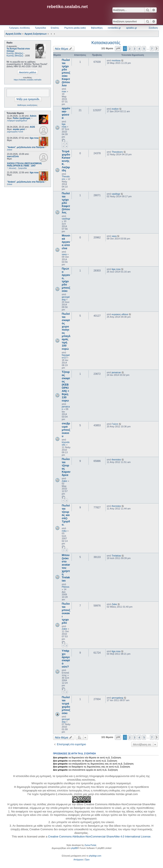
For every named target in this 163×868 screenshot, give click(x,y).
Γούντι (115, 424)
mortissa (116, 60)
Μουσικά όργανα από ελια (66, 242)
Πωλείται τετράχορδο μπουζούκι (66, 705)
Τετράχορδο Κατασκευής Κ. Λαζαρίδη (66, 161)
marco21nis (13, 156)
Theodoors (117, 152)
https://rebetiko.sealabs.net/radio (28, 80)
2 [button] (130, 49)
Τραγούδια (40, 28)
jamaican (116, 372)
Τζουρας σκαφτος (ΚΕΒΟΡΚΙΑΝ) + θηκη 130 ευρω (66, 386)
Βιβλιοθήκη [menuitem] (97, 28)
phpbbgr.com (95, 856)
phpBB (74, 848)
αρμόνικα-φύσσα (66, 113)
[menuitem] (78, 860)
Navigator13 (66, 356)
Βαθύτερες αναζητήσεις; (27, 105)
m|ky (64, 531)
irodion (115, 109)
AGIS (32, 127)
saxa (64, 254)
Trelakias (116, 556)
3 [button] (134, 49)
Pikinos (65, 587)
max (64, 91)
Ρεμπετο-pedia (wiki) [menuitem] (75, 28)
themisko (116, 460)
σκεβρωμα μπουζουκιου (66, 430)
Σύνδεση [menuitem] (153, 28)
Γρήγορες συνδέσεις (20, 28)
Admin (33, 116)
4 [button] (139, 49)
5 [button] (144, 49)
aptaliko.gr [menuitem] (131, 28)
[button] (118, 49)
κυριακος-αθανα (120, 314)
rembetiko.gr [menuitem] (114, 28)
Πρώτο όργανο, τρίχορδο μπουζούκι (66, 280)
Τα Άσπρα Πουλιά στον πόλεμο (18, 50)
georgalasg (117, 698)
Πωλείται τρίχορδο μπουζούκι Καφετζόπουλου (66, 73)
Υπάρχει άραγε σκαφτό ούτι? (66, 659)
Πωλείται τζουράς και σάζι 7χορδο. (66, 515)
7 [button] (152, 49)
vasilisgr (66, 219)
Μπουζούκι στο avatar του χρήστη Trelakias (66, 568)
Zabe (64, 481)
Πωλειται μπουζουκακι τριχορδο (66, 613)
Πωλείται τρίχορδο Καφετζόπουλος (66, 203)
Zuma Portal (90, 845)
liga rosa (34, 138)
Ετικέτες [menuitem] (55, 28)
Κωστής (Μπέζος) (15, 53)
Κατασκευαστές (106, 43)
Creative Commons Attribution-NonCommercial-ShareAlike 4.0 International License (99, 837)
